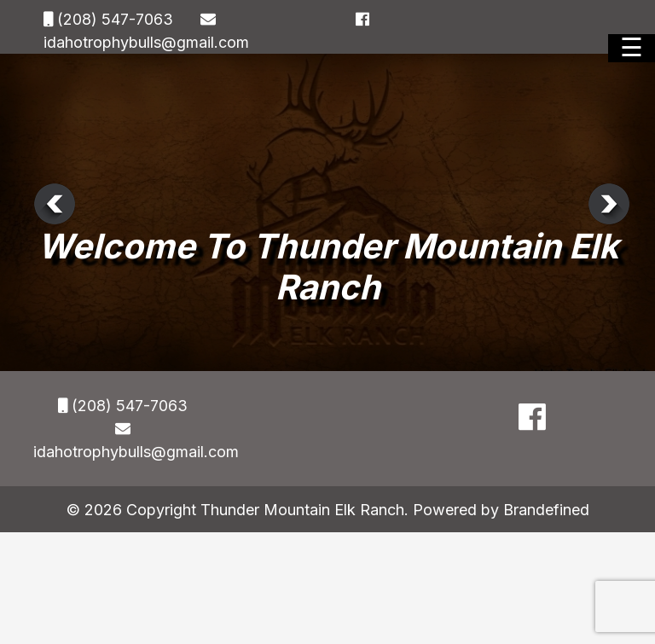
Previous (55, 204)
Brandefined (546, 510)
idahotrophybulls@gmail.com (146, 42)
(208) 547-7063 (113, 19)
